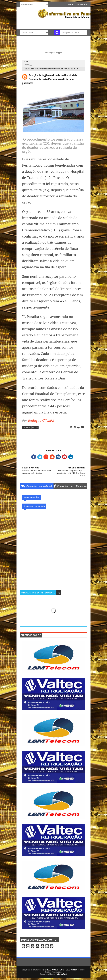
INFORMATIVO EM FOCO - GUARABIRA (60, 970)
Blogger (59, 53)
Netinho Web (61, 974)
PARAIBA (28, 65)
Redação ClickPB (41, 420)
